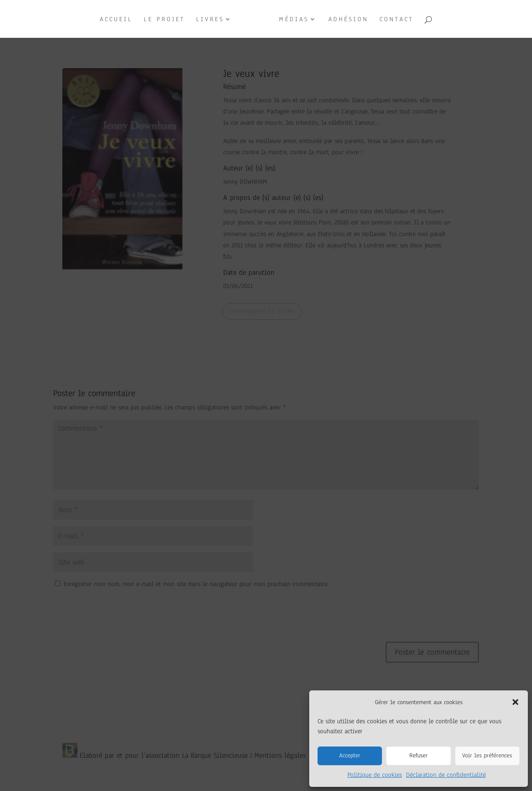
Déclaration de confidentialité (446, 775)
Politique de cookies (375, 775)
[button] (515, 702)
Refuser (419, 755)
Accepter (350, 755)
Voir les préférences (487, 755)
